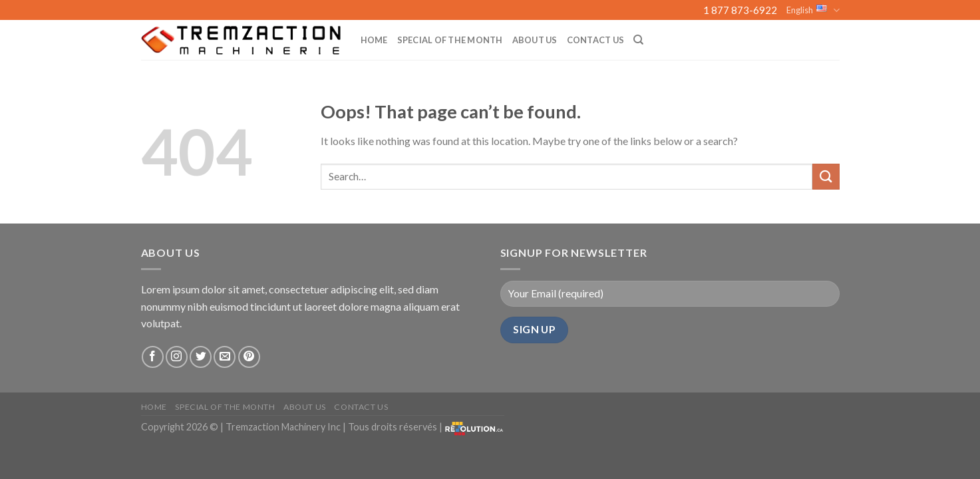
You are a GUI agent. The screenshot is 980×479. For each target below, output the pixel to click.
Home (374, 40)
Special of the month (450, 40)
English (813, 10)
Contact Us (596, 40)
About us (535, 40)
